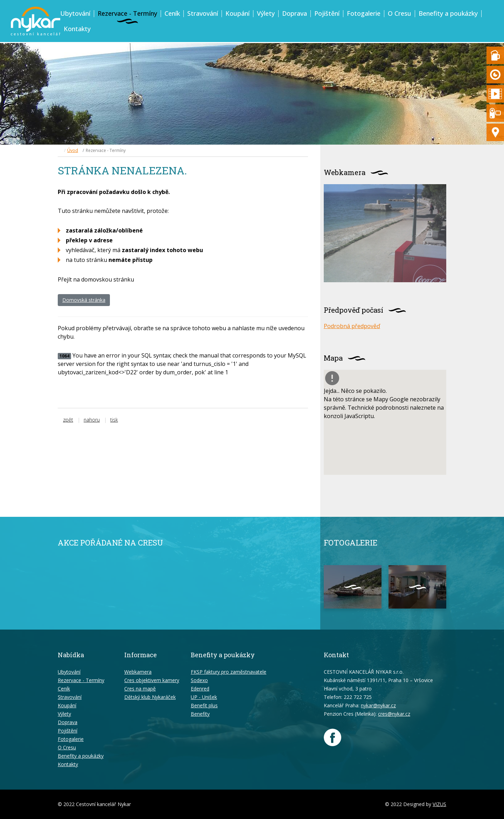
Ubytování (75, 13)
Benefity (200, 714)
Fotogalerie (364, 13)
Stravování (203, 13)
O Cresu (400, 13)
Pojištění (327, 13)
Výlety (266, 13)
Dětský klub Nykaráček (150, 697)
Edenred (200, 689)
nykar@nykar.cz (378, 705)
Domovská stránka (84, 300)
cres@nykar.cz (394, 714)
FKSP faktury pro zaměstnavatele (229, 672)
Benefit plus (204, 705)
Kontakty (77, 29)
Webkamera (138, 672)
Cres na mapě (140, 689)
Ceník (172, 13)
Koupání (237, 13)
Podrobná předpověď (352, 326)
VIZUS (439, 804)
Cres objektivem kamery (152, 680)
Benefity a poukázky (448, 13)
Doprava (295, 13)
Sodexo (199, 680)
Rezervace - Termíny (127, 13)
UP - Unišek (204, 697)
